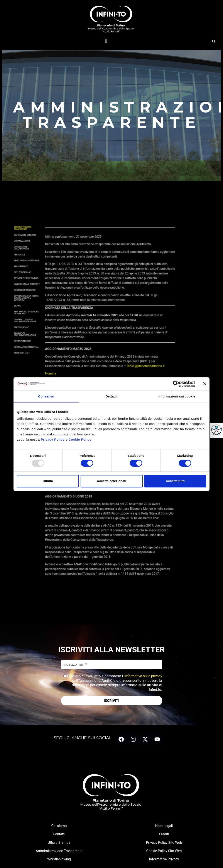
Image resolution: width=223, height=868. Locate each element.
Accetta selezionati (111, 481)
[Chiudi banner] (205, 384)
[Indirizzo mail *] (112, 665)
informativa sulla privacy (143, 676)
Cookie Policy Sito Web (164, 852)
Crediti (164, 835)
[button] (106, 41)
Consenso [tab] (46, 396)
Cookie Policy (80, 439)
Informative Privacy (164, 860)
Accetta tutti (175, 481)
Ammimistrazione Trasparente (59, 852)
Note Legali (164, 827)
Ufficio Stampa (59, 843)
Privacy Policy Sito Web (164, 843)
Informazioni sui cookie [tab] (177, 396)
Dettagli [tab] (111, 396)
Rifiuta (48, 481)
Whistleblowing (59, 860)
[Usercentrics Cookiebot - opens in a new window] (176, 384)
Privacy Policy (53, 439)
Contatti (59, 835)
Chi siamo (59, 827)
